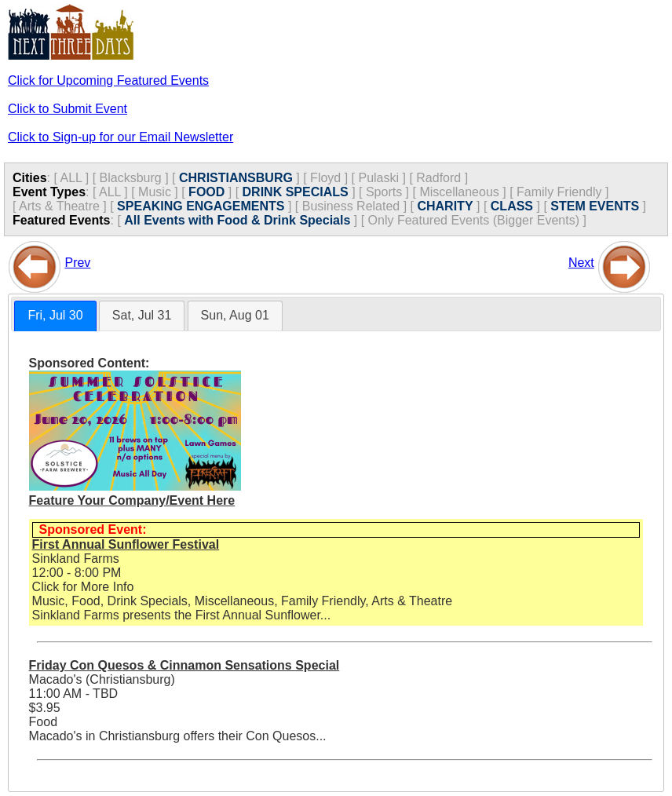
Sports (384, 192)
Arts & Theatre (59, 206)
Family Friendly (559, 192)
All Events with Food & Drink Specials (237, 220)
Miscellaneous (459, 192)
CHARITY (445, 206)
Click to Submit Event (68, 109)
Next (581, 263)
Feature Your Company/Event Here (132, 500)
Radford (438, 178)
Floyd (325, 178)
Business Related (351, 206)
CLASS (512, 206)
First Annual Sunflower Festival (126, 544)
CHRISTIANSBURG (236, 178)
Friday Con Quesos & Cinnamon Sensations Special (184, 665)
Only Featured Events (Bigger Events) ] (477, 220)
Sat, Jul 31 (142, 315)
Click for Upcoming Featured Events (108, 80)
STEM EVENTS (595, 206)
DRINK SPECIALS (296, 192)
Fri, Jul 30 (55, 315)
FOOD (206, 192)
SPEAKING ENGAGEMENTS (201, 206)
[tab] (55, 316)
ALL (71, 178)
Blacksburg (131, 178)
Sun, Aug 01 (235, 315)
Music (155, 192)
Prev (77, 263)
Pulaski (378, 178)
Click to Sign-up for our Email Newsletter (121, 137)
